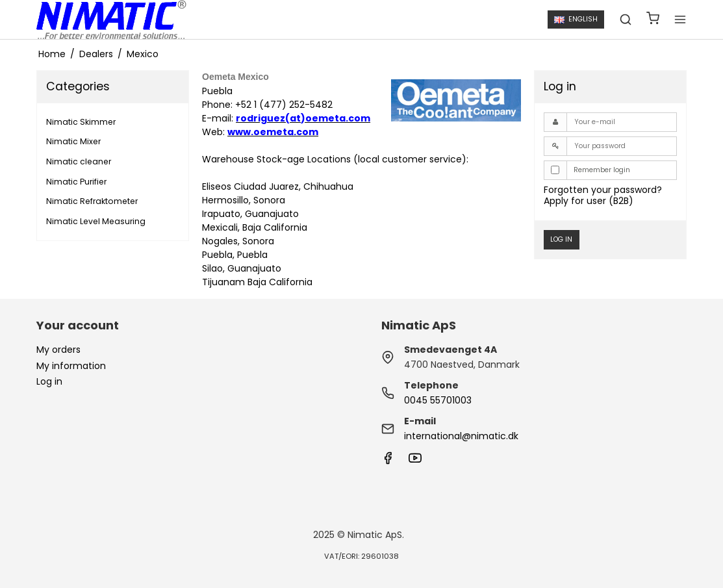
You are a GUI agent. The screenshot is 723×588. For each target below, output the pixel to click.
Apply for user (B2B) (589, 201)
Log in (561, 239)
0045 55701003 (438, 400)
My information (71, 366)
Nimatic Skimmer (81, 122)
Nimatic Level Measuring (96, 221)
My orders (58, 350)
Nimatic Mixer (73, 141)
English (576, 19)
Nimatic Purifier (76, 182)
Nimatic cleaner (79, 161)
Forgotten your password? (603, 190)
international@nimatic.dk (461, 436)
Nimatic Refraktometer (92, 201)
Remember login (602, 170)
